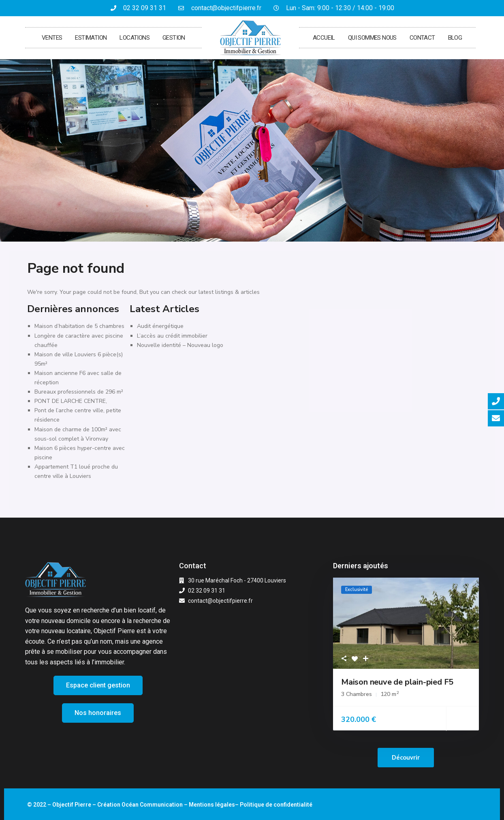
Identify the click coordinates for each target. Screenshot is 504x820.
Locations (135, 38)
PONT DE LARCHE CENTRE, (71, 401)
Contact (422, 38)
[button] (98, 685)
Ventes (52, 38)
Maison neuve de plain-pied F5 (397, 682)
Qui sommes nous (372, 38)
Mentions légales (212, 805)
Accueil (324, 38)
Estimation (91, 38)
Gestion (174, 38)
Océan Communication (152, 805)
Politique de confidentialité (276, 805)
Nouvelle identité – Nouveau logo (180, 345)
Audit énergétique (160, 326)
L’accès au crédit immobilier (172, 336)
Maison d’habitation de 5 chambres (79, 326)
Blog (455, 38)
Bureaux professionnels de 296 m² (79, 392)
